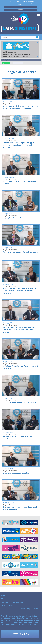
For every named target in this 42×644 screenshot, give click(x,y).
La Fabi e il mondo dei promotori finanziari (20, 402)
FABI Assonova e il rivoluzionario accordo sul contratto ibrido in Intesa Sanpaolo (20, 107)
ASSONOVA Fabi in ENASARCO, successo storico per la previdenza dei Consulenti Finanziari (19, 330)
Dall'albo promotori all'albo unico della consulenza (18, 438)
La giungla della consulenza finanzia (17, 218)
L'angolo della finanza (23, 59)
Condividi (6, 63)
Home (3, 595)
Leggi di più (20, 7)
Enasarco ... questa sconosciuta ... (16, 473)
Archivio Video (7, 605)
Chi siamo (25, 609)
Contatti (35, 609)
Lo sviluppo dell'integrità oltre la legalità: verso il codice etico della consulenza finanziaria (19, 291)
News (3, 599)
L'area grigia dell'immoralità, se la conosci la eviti (20, 253)
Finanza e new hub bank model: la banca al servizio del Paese (20, 508)
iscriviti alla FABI (20, 634)
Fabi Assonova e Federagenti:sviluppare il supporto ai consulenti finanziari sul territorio (19, 145)
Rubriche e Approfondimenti (13, 602)
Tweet (12, 63)
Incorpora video (18, 63)
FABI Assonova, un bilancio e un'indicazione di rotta (20, 183)
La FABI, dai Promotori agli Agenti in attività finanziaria (20, 367)
